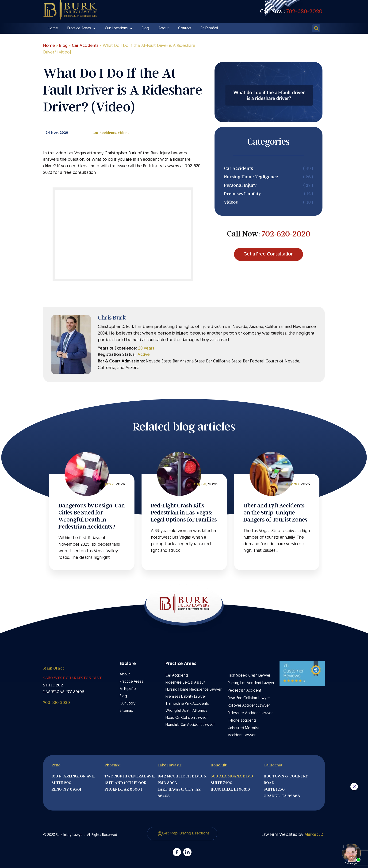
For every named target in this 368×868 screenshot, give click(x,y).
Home (53, 28)
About (164, 28)
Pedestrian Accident (245, 691)
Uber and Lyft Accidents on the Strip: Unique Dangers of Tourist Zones (275, 513)
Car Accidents (85, 46)
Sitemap (126, 711)
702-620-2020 (304, 11)
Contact (185, 28)
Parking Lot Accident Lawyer (251, 683)
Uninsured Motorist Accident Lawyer (243, 732)
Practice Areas (81, 28)
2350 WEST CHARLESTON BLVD (73, 678)
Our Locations (119, 28)
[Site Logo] (70, 10)
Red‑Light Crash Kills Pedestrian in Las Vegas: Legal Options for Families (184, 513)
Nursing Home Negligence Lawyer (194, 690)
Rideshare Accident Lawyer (250, 713)
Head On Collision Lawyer (187, 718)
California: (273, 765)
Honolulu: (219, 765)
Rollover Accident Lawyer (249, 706)
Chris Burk (112, 318)
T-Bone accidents (242, 721)
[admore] (177, 852)
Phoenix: (113, 765)
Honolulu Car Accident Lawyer (190, 725)
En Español (209, 28)
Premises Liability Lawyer (186, 697)
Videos (123, 133)
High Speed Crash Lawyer (249, 676)
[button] (316, 28)
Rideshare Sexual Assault (186, 683)
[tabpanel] (92, 522)
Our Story (128, 704)
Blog (145, 28)
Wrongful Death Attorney (186, 711)
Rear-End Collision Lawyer (249, 698)
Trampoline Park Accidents (187, 704)
